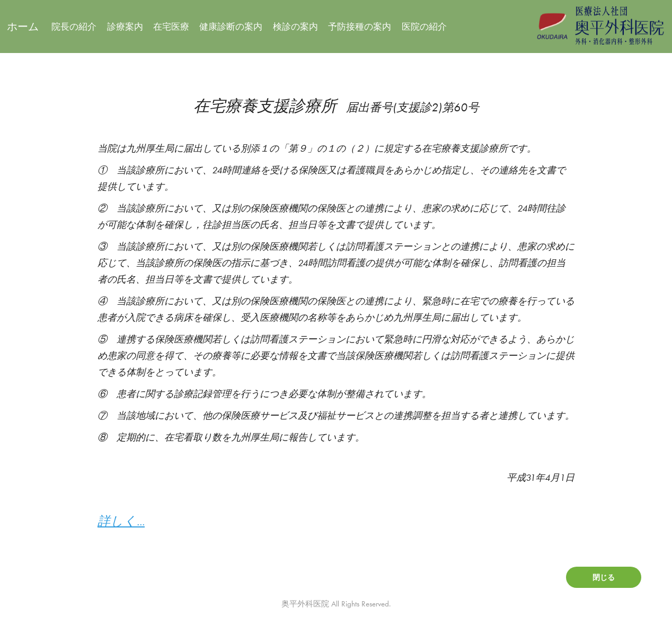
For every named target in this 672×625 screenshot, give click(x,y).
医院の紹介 (424, 27)
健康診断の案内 (231, 27)
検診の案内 (295, 27)
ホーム (23, 27)
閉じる (604, 577)
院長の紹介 (74, 27)
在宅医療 (171, 27)
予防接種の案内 (360, 27)
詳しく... (121, 521)
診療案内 (125, 27)
